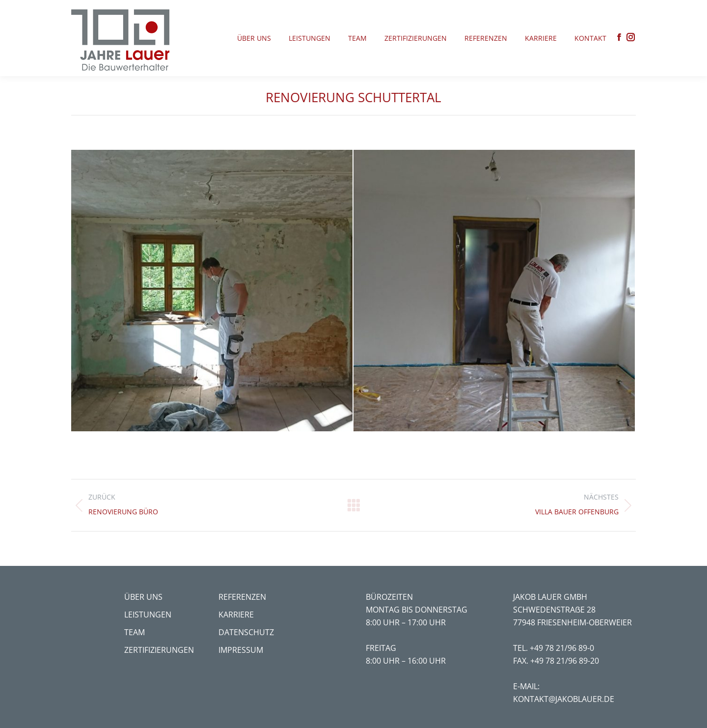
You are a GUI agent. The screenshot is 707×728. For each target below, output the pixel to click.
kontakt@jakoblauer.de (564, 699)
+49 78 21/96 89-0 (562, 648)
